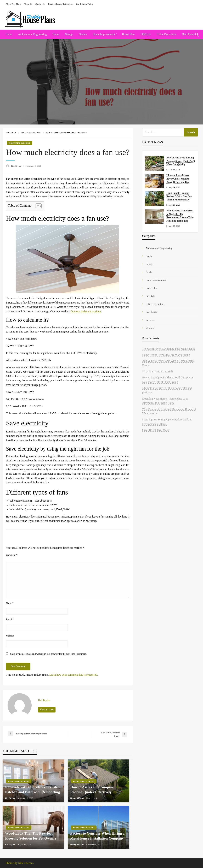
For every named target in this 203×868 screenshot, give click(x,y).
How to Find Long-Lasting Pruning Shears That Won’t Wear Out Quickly (181, 161)
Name (10, 603)
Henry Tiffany (77, 798)
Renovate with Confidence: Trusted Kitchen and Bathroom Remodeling (33, 790)
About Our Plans (13, 4)
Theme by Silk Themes (19, 863)
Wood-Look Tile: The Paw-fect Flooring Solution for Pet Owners (31, 836)
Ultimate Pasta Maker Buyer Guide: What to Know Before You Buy (178, 179)
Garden (83, 34)
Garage (69, 34)
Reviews (150, 320)
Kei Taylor (16, 166)
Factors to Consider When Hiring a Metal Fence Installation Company (97, 836)
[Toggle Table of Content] (37, 206)
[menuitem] (9, 34)
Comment (12, 555)
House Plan (128, 34)
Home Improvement (104, 34)
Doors (56, 34)
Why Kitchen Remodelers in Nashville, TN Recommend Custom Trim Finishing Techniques (180, 216)
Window (150, 328)
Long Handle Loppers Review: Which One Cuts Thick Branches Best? (179, 196)
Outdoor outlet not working (86, 311)
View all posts (47, 709)
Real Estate (151, 312)
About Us (28, 4)
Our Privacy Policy (84, 4)
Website (10, 636)
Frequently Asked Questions (61, 4)
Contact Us (40, 4)
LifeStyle (146, 34)
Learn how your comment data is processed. (74, 675)
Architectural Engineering (32, 34)
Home (9, 34)
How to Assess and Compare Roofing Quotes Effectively (92, 790)
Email (10, 619)
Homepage (11, 133)
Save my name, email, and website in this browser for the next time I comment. (48, 654)
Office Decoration (166, 34)
